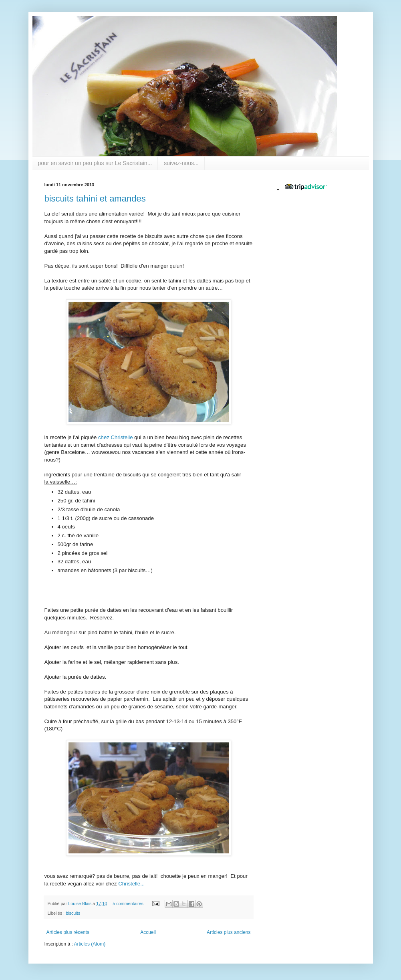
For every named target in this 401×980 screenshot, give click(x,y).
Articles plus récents (68, 932)
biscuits (73, 913)
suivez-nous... (181, 163)
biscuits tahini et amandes (95, 199)
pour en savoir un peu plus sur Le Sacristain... (95, 163)
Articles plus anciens (229, 932)
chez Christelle (116, 437)
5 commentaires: (129, 903)
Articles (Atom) (90, 944)
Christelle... (131, 884)
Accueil (148, 932)
